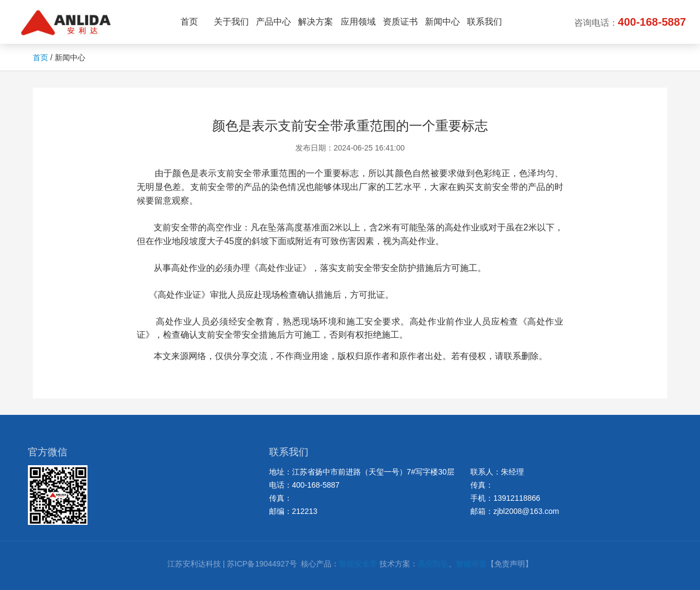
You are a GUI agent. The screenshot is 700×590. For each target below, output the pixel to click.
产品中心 (273, 22)
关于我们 (231, 22)
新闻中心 (442, 22)
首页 (189, 22)
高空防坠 (433, 564)
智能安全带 (358, 564)
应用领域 (358, 22)
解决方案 (316, 22)
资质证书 (400, 22)
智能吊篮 (471, 564)
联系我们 (485, 22)
